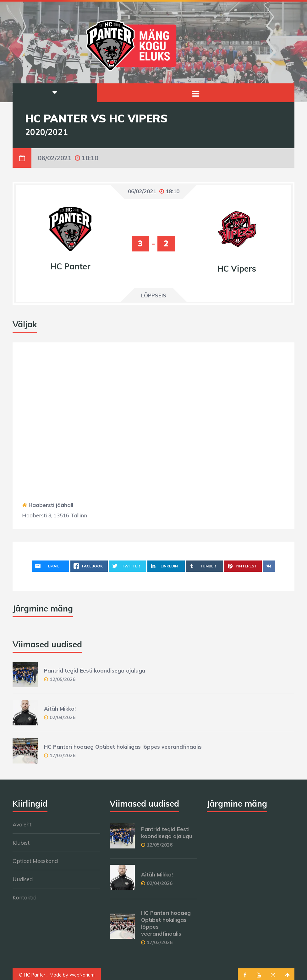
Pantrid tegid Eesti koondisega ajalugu (95, 670)
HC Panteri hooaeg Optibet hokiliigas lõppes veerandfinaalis (123, 747)
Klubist (21, 843)
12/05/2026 (63, 679)
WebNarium (82, 975)
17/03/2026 (63, 755)
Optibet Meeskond (35, 861)
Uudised (23, 879)
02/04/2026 (63, 717)
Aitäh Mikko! (60, 709)
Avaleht (22, 824)
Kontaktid (25, 897)
